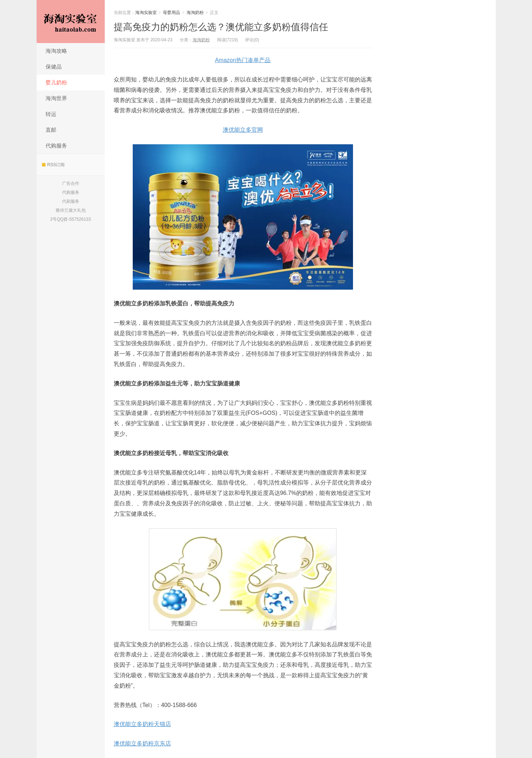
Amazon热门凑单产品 (243, 60)
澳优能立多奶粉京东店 (142, 743)
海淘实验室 (71, 22)
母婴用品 (171, 13)
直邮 (51, 130)
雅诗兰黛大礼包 (71, 210)
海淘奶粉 (195, 13)
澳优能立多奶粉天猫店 (142, 724)
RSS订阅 (53, 165)
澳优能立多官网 (243, 130)
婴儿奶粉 (56, 82)
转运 (51, 114)
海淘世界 (56, 98)
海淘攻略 (56, 51)
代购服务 (56, 146)
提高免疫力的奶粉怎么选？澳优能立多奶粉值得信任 (221, 27)
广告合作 (71, 183)
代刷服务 (71, 201)
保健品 (54, 67)
